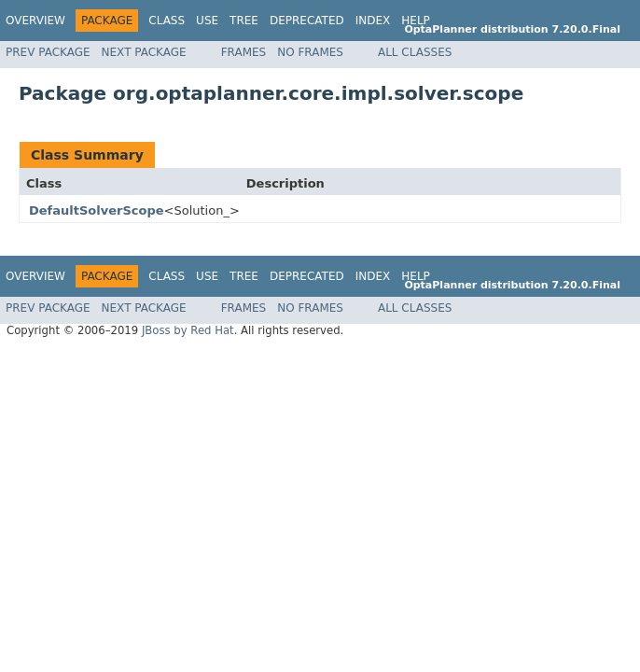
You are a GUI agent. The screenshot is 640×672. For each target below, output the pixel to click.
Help (416, 21)
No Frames (310, 52)
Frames (244, 52)
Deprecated (307, 21)
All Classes (415, 52)
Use (207, 21)
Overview (35, 21)
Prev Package (48, 52)
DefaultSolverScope (97, 210)
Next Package (144, 52)
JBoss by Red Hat (188, 330)
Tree (244, 21)
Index (373, 21)
